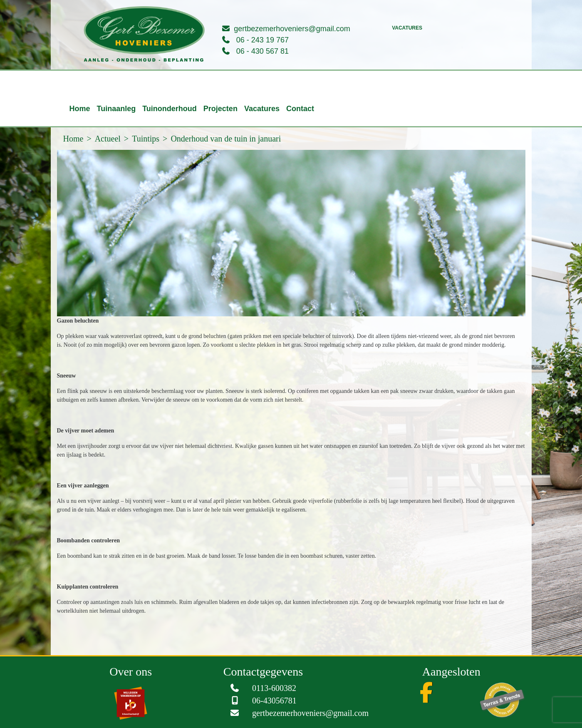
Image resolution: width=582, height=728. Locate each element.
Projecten (220, 109)
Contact (300, 109)
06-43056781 (274, 701)
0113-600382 (274, 688)
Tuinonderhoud (170, 109)
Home (80, 109)
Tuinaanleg (116, 109)
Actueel (108, 139)
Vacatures (407, 28)
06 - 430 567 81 (263, 51)
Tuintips (146, 139)
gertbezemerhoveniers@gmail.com (292, 29)
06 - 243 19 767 (263, 40)
